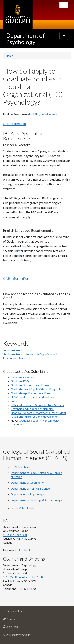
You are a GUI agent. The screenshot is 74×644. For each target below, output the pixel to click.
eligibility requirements (43, 114)
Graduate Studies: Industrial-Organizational (30, 354)
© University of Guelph (17, 635)
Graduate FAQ (20, 381)
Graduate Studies (14, 350)
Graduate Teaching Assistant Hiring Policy (37, 389)
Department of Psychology (25, 39)
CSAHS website (21, 467)
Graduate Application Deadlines (30, 393)
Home (10, 56)
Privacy (15, 620)
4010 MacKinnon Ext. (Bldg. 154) (23, 577)
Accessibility (19, 612)
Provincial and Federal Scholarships (32, 409)
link (16, 251)
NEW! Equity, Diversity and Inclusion (33, 397)
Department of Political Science (30, 488)
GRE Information (14, 123)
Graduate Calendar (23, 377)
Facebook (25, 550)
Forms (15, 401)
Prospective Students (17, 358)
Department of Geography (27, 483)
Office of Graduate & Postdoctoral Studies (37, 405)
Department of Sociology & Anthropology (37, 500)
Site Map (17, 628)
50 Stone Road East (15, 535)
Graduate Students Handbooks (30, 385)
